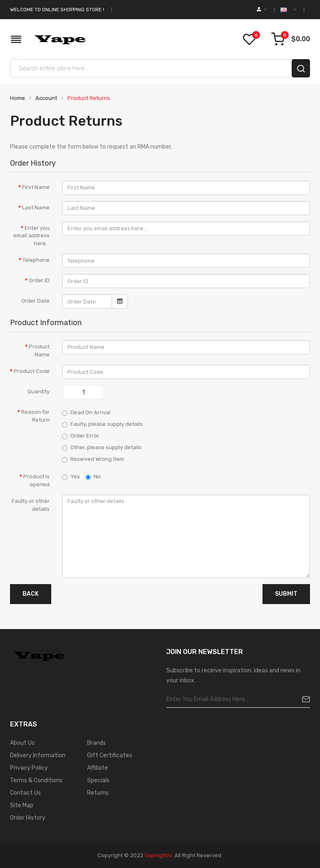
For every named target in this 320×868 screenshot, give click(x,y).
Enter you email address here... (31, 236)
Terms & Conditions (36, 780)
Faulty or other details (31, 505)
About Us (22, 743)
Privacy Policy (29, 768)
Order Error (81, 436)
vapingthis (158, 855)
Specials (98, 780)
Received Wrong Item (93, 459)
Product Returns (88, 98)
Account (46, 98)
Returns (98, 793)
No (93, 477)
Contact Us (25, 793)
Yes (71, 477)
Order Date (35, 301)
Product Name (39, 351)
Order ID (39, 280)
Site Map (22, 805)
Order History (28, 818)
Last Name (36, 208)
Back (31, 594)
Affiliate (97, 768)
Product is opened (36, 480)
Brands (96, 743)
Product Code (32, 371)
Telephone (36, 260)
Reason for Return (35, 416)
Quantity (39, 392)
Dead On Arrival (86, 413)
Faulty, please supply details (102, 424)
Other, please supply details (102, 448)
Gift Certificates (110, 755)
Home (17, 98)
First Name (36, 187)
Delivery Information (38, 755)
